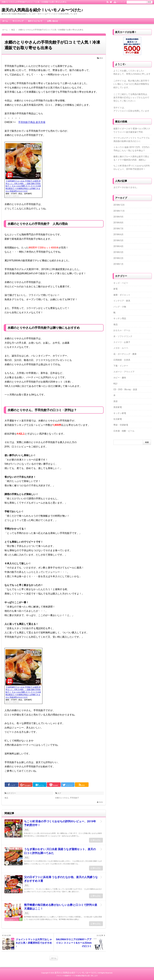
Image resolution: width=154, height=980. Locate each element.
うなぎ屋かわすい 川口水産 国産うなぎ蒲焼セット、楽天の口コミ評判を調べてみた (60, 851)
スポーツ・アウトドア (124, 372)
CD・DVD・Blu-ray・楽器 (125, 389)
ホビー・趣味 (120, 378)
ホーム (5, 21)
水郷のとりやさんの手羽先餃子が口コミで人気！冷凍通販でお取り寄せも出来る (52, 45)
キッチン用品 (120, 318)
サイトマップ (18, 21)
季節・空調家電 (121, 425)
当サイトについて (35, 21)
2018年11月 (119, 211)
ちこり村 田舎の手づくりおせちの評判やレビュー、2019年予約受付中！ (60, 823)
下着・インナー (121, 366)
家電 (115, 289)
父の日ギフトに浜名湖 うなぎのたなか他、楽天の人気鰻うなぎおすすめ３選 (61, 879)
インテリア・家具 (122, 301)
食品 (101, 58)
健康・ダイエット (122, 295)
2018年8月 (118, 223)
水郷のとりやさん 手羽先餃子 (67, 798)
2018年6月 (118, 234)
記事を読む (96, 840)
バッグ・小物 (120, 307)
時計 (115, 384)
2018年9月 (118, 217)
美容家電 (118, 407)
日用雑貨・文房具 (122, 360)
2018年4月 (118, 246)
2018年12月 (119, 205)
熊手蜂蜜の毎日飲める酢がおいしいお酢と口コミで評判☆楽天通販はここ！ (61, 907)
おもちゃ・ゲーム (122, 330)
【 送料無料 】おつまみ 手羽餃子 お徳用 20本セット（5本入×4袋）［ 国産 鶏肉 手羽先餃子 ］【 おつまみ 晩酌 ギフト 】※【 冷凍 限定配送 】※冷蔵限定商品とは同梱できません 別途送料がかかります (23, 186)
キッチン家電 (120, 413)
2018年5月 (118, 240)
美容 (115, 401)
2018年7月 (118, 229)
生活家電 (118, 419)
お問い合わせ (52, 21)
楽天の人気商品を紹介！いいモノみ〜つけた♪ (42, 10)
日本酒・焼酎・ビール (124, 431)
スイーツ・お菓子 (122, 342)
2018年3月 (118, 252)
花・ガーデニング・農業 (125, 354)
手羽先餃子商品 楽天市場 (32, 122)
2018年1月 (118, 264)
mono (101, 802)
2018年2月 (118, 258)
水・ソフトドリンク (123, 336)
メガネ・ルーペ (121, 348)
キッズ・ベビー (121, 283)
